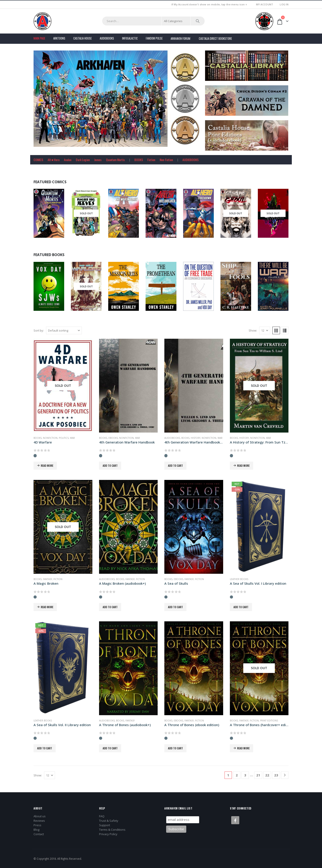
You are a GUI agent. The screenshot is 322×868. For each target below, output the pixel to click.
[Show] (265, 330)
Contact (39, 834)
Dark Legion (83, 160)
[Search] (198, 21)
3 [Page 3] (245, 775)
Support (105, 825)
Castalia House (83, 38)
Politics (64, 438)
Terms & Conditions (112, 830)
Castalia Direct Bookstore (215, 38)
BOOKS (139, 160)
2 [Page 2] (237, 775)
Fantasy (48, 579)
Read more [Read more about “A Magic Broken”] (47, 607)
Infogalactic (130, 38)
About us (40, 816)
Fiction (151, 160)
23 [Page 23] (276, 775)
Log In (284, 4)
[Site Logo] (42, 21)
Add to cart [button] (110, 466)
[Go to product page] (63, 386)
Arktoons (59, 38)
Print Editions (269, 721)
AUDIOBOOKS (191, 160)
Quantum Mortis (115, 160)
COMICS (38, 160)
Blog (36, 830)
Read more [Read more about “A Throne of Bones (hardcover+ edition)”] (243, 748)
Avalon (68, 160)
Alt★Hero (54, 160)
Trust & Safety (109, 821)
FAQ (102, 816)
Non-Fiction (166, 160)
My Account (265, 4)
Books (38, 438)
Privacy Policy (108, 834)
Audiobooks (107, 38)
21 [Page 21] (258, 775)
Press (37, 825)
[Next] (285, 775)
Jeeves (98, 160)
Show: (253, 330)
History (196, 438)
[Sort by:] (64, 330)
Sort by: (39, 330)
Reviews (39, 821)
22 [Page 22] (267, 775)
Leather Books (239, 579)
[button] (276, 330)
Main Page (39, 38)
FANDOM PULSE (154, 38)
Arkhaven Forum (180, 38)
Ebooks (113, 438)
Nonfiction (50, 438)
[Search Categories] (176, 21)
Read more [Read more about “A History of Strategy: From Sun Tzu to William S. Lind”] (243, 466)
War (72, 438)
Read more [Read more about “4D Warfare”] (47, 466)
